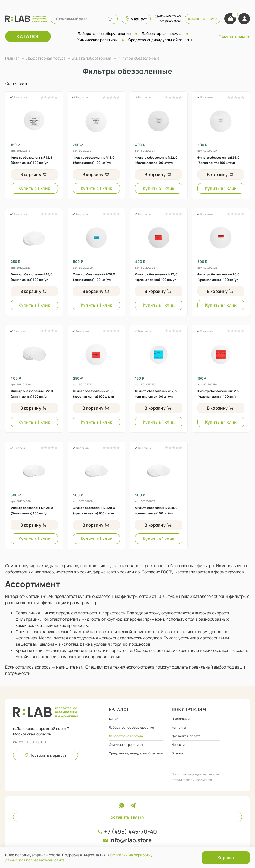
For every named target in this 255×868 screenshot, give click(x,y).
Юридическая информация (192, 780)
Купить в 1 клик (34, 188)
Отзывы (177, 753)
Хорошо (226, 858)
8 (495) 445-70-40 (168, 16)
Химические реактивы (97, 40)
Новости (178, 745)
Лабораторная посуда (162, 33)
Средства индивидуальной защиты (160, 40)
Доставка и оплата (186, 736)
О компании (181, 719)
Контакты (179, 727)
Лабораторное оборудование (104, 33)
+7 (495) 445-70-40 (130, 832)
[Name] (110, 19)
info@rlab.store (130, 840)
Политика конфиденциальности (195, 774)
